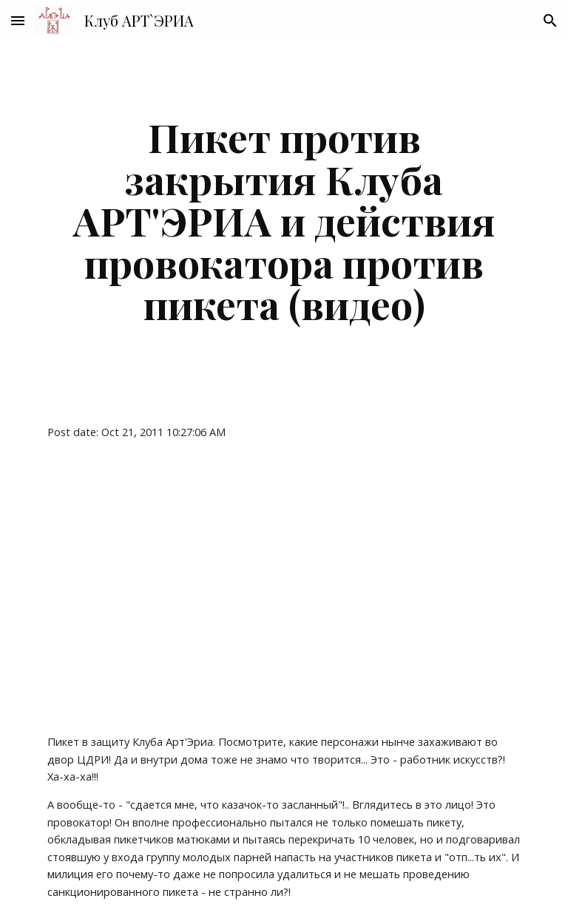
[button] (18, 20)
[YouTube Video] (180, 587)
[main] (284, 221)
